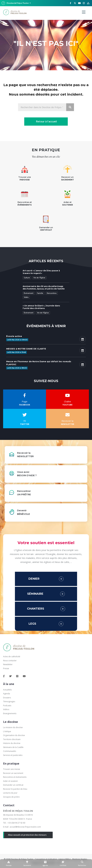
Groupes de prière (11, 797)
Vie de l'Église (39, 278)
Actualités (7, 690)
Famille (40, 293)
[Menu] (84, 12)
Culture (27, 278)
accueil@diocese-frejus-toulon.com (25, 827)
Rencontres (52, 293)
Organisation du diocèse (14, 735)
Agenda (7, 694)
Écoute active (14, 336)
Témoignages (9, 701)
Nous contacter (10, 661)
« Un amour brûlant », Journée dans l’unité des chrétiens (41, 307)
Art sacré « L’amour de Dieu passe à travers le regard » (41, 272)
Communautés (10, 751)
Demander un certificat (13, 785)
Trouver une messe (12, 769)
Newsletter (8, 664)
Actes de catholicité (12, 657)
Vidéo (26, 297)
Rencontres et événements (15, 777)
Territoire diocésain (12, 739)
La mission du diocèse (13, 727)
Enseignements (10, 713)
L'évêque (7, 731)
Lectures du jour (10, 793)
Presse (6, 668)
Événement (29, 293)
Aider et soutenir (10, 781)
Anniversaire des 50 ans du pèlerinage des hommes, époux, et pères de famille (44, 288)
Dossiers (7, 698)
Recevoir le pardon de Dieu (15, 789)
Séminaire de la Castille (13, 747)
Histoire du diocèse (12, 743)
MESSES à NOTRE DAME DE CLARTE (26, 349)
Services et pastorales (13, 755)
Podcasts (7, 706)
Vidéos (6, 709)
